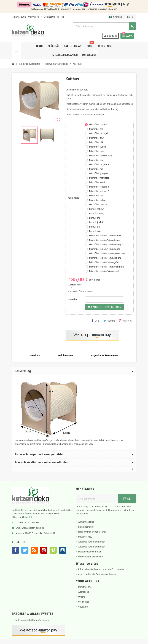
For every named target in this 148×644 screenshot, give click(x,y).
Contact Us (48, 17)
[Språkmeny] (116, 17)
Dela (95, 321)
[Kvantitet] (104, 300)
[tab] (74, 371)
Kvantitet (73, 299)
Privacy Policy (85, 537)
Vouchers (83, 607)
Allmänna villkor (86, 522)
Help (61, 17)
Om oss (33, 17)
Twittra (109, 321)
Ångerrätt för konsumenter (91, 542)
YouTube (44, 550)
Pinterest (125, 321)
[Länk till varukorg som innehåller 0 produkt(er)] (127, 36)
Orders (82, 597)
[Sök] (104, 26)
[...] (30, 517)
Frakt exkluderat (75, 285)
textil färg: (74, 198)
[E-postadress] (97, 499)
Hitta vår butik (19, 17)
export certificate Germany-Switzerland (98, 574)
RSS (34, 550)
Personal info (85, 587)
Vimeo (53, 550)
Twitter (25, 550)
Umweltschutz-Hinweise (90, 557)
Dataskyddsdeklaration (90, 552)
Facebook (15, 550)
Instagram (63, 550)
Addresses (84, 592)
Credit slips (84, 602)
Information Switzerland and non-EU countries (101, 569)
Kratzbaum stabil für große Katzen (32, 620)
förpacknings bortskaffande (92, 532)
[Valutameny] (131, 17)
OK (127, 499)
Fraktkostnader (86, 527)
